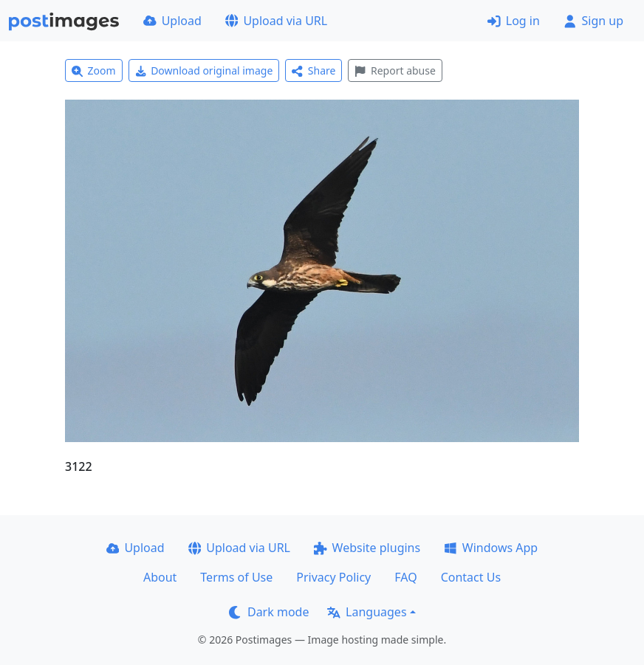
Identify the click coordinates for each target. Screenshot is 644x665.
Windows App (491, 548)
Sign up (593, 21)
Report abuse (395, 70)
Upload (172, 21)
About (160, 577)
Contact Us (471, 577)
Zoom (94, 70)
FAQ (405, 577)
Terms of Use (236, 577)
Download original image (204, 70)
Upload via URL (276, 21)
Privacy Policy (333, 577)
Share (314, 70)
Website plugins (367, 548)
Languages (367, 612)
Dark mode (269, 612)
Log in (514, 21)
